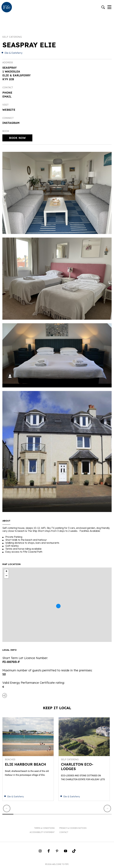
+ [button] (6, 572)
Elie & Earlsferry (14, 53)
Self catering (12, 37)
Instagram (11, 123)
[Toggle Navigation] (109, 7)
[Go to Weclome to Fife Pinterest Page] (57, 852)
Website (9, 110)
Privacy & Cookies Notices (73, 828)
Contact (64, 832)
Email (7, 97)
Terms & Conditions (44, 828)
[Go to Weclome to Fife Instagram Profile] (40, 852)
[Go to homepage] (7, 7)
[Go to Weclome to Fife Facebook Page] (49, 852)
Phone (7, 93)
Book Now (17, 138)
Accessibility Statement (42, 832)
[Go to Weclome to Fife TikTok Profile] (74, 852)
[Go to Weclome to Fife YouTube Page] (66, 852)
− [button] (6, 576)
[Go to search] (103, 8)
